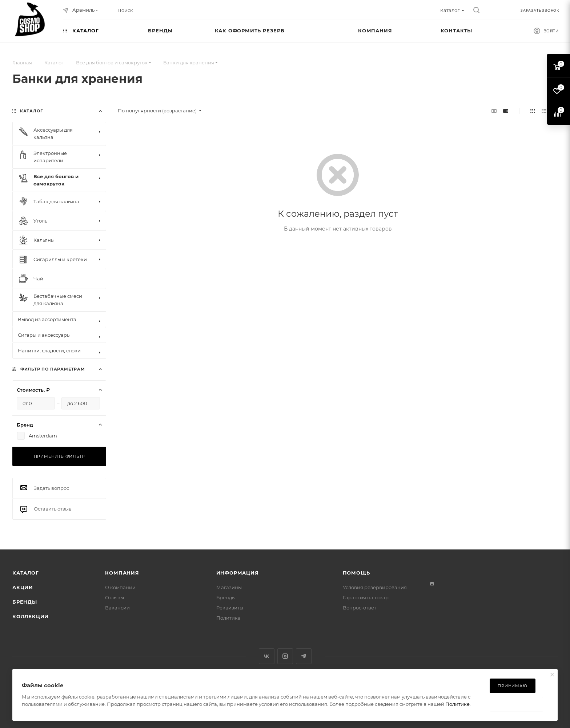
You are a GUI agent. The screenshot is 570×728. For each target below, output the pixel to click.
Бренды (25, 602)
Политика (228, 618)
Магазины (229, 587)
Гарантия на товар (366, 597)
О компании (120, 587)
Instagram (285, 656)
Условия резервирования (375, 587)
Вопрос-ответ (360, 608)
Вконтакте (267, 656)
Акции (23, 587)
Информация (238, 573)
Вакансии (117, 608)
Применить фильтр (59, 456)
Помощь (356, 573)
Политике (457, 704)
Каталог (26, 573)
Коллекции (31, 616)
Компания (122, 573)
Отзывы (115, 597)
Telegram (304, 656)
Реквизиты (230, 608)
